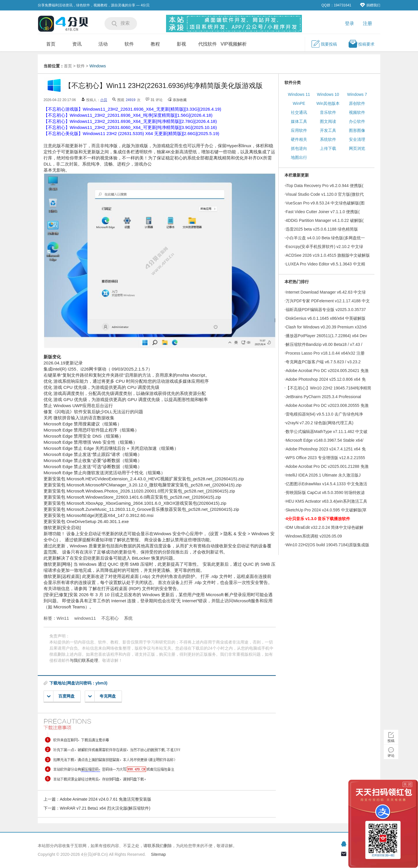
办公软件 (357, 121)
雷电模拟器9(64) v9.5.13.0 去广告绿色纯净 (324, 414)
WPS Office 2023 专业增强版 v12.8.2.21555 (325, 458)
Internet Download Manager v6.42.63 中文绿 (326, 292)
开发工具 (328, 130)
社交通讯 (299, 112)
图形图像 (357, 130)
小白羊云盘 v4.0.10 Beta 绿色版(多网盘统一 (325, 238)
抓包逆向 (299, 148)
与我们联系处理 (84, 660)
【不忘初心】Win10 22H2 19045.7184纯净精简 (328, 388)
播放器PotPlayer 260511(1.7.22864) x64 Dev (326, 336)
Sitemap (158, 854)
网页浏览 (357, 148)
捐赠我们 (370, 5)
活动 (103, 44)
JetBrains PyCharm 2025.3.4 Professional (323, 397)
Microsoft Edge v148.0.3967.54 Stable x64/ (325, 440)
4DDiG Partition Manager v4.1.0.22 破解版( (325, 220)
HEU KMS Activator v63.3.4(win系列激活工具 (326, 501)
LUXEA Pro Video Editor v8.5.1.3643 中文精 (325, 264)
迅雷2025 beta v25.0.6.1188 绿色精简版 (322, 229)
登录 (349, 23)
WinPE (299, 103)
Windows (98, 66)
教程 (155, 44)
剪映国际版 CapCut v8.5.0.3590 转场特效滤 (325, 493)
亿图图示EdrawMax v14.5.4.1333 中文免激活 (326, 484)
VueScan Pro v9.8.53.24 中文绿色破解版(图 (325, 203)
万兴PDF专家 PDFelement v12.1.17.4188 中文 (328, 301)
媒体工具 (299, 121)
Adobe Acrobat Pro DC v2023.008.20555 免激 (327, 405)
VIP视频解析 (234, 44)
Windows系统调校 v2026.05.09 (314, 536)
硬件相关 (299, 139)
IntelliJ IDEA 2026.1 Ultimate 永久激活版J (323, 475)
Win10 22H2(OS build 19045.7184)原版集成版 (327, 545)
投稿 (391, 741)
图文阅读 (328, 121)
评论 (391, 756)
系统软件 (328, 139)
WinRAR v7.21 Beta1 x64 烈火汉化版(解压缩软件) (105, 808)
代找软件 (208, 44)
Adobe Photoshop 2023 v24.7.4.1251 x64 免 (326, 449)
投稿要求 (361, 44)
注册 (367, 23)
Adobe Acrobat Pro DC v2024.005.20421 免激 (327, 371)
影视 (181, 44)
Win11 (63, 618)
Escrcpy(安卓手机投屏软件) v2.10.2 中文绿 (324, 247)
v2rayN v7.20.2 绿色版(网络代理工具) (319, 423)
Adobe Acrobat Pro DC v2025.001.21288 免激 (327, 466)
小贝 (104, 100)
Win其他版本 (328, 103)
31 (153, 100)
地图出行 (299, 157)
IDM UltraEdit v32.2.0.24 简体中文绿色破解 (325, 527)
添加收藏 (180, 100)
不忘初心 (110, 618)
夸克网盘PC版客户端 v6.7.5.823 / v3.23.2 (323, 362)
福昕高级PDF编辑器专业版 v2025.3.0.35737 (326, 310)
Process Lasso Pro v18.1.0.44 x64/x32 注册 (325, 353)
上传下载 (328, 148)
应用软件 (299, 130)
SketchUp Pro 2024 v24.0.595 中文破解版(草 (326, 510)
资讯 (77, 44)
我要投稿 (324, 44)
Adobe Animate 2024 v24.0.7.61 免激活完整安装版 (106, 799)
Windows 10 (328, 94)
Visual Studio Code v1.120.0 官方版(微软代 (325, 194)
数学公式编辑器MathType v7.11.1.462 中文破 (327, 432)
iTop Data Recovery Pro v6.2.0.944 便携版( (325, 186)
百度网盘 (61, 696)
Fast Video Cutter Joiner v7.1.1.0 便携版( (323, 212)
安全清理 (357, 139)
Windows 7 (357, 94)
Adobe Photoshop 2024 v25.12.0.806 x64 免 (326, 379)
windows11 (85, 618)
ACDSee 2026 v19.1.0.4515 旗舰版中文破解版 (328, 255)
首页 (51, 44)
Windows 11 (299, 94)
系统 (128, 618)
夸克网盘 (102, 696)
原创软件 (357, 103)
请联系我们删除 (158, 846)
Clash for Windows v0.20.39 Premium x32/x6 (326, 327)
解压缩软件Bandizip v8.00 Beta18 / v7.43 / (324, 344)
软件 (129, 44)
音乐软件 (328, 112)
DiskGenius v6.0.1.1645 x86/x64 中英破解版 (326, 318)
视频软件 (357, 112)
